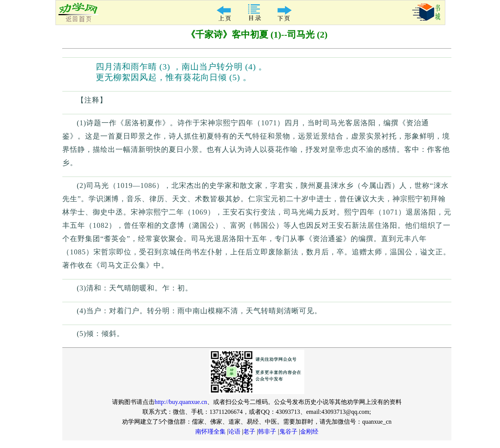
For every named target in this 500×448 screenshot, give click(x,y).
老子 (249, 431)
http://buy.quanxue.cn (181, 402)
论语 (234, 431)
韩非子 (267, 431)
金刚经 (309, 431)
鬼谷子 (288, 431)
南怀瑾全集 (210, 431)
